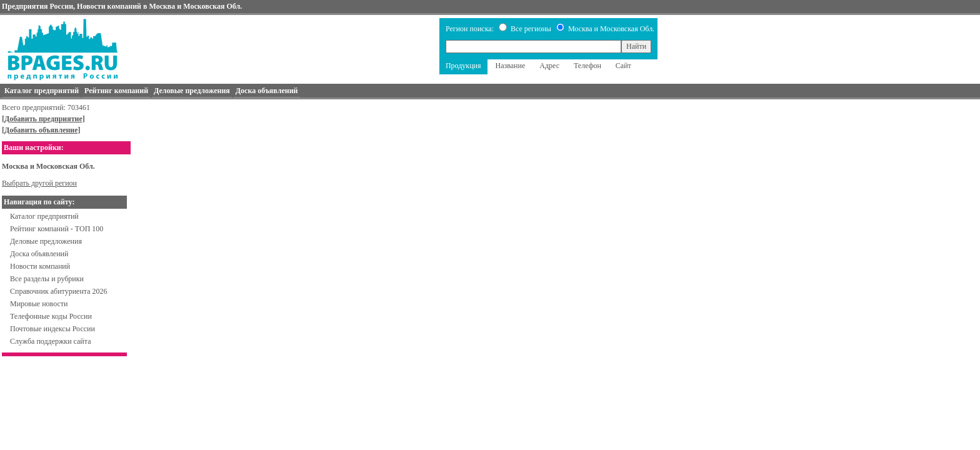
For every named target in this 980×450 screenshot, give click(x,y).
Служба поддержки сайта (51, 341)
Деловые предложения (46, 241)
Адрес (549, 66)
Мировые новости (39, 304)
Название (511, 66)
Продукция (463, 66)
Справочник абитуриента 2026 (59, 291)
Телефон (587, 66)
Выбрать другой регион (39, 183)
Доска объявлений (39, 254)
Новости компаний (40, 266)
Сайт (623, 66)
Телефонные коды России (51, 316)
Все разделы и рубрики (47, 279)
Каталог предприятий (44, 216)
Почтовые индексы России (52, 329)
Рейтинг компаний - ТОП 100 (57, 229)
